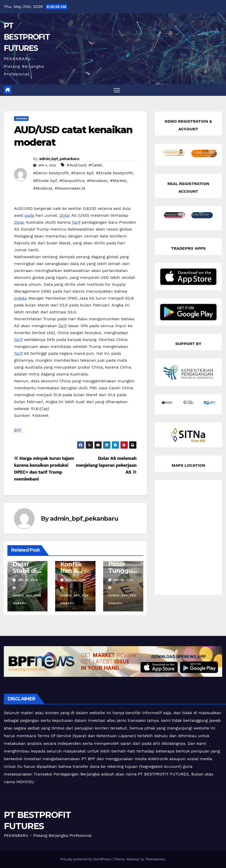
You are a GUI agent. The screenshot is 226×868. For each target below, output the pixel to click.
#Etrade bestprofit (114, 173)
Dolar (65, 215)
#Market (118, 181)
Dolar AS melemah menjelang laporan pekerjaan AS (106, 465)
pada (29, 215)
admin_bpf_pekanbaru (59, 159)
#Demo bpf (82, 173)
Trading (21, 118)
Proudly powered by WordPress (86, 859)
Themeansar (155, 859)
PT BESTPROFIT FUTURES (27, 37)
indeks (21, 298)
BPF (18, 430)
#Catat (95, 165)
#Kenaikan (97, 181)
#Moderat (43, 188)
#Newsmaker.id (70, 188)
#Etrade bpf (45, 181)
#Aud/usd (76, 165)
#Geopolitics (72, 181)
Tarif (76, 222)
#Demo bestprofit (51, 173)
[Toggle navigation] (117, 90)
